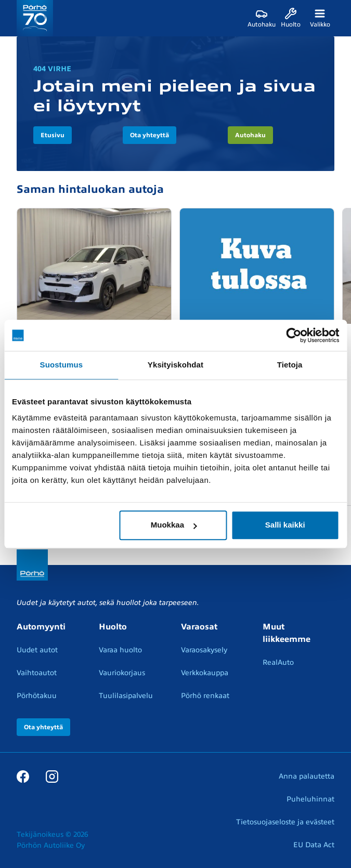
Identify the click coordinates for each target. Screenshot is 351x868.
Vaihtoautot (37, 673)
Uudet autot (37, 650)
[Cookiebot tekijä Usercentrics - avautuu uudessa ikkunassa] (294, 335)
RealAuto (278, 662)
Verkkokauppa (205, 673)
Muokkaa (174, 525)
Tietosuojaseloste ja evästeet (285, 822)
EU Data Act (314, 845)
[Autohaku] (262, 18)
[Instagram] (52, 776)
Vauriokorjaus (122, 673)
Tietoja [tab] (290, 365)
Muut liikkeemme (287, 633)
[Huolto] (291, 18)
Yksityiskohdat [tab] (175, 365)
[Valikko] (320, 18)
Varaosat (199, 627)
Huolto (113, 627)
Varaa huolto (120, 650)
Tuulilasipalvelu (126, 696)
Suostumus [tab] (62, 365)
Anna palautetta (307, 776)
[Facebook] (23, 776)
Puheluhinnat (310, 799)
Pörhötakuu (37, 696)
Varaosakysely (204, 650)
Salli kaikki (285, 525)
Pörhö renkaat (205, 696)
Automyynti (41, 627)
